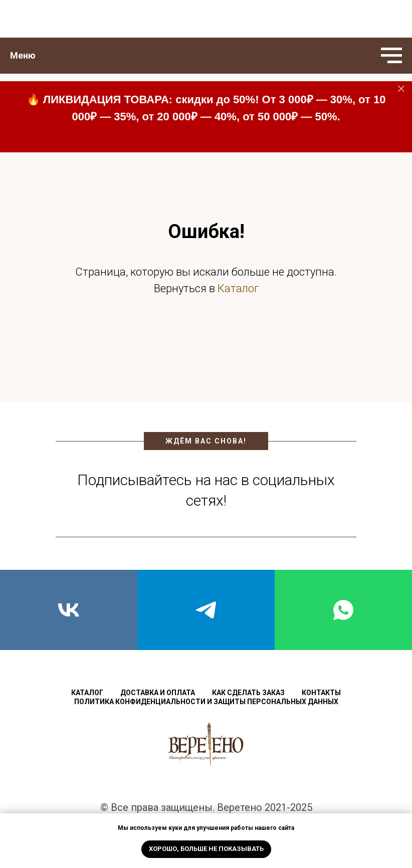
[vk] (69, 610)
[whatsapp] (343, 610)
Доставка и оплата (158, 693)
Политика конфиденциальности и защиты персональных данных (206, 702)
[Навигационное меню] (391, 56)
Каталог (238, 288)
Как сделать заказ (248, 693)
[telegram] (206, 610)
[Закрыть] (401, 89)
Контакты (321, 693)
